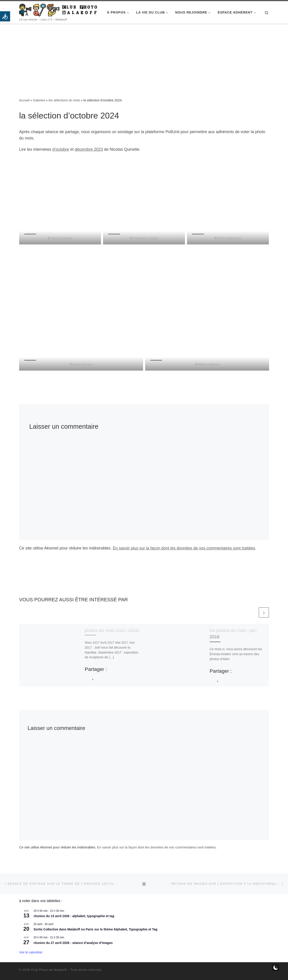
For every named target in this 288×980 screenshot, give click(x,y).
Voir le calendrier (31, 952)
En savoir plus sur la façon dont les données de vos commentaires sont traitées (184, 548)
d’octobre (61, 149)
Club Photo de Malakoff (49, 970)
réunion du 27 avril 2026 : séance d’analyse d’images (73, 943)
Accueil (24, 100)
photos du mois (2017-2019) (112, 630)
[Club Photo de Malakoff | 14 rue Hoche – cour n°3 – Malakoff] (58, 9)
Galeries (39, 100)
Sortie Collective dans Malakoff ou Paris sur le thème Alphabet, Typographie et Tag (96, 929)
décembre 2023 (89, 149)
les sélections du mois (64, 100)
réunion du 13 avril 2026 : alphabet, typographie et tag (74, 916)
